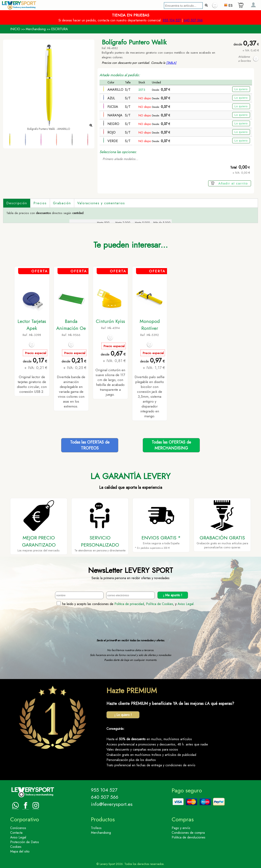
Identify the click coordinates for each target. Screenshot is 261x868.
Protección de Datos (25, 842)
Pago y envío (181, 828)
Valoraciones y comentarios (101, 203)
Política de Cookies (160, 604)
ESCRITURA (60, 29)
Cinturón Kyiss (110, 321)
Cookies (16, 847)
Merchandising (36, 29)
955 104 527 (172, 20)
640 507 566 (193, 20)
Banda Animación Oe (71, 325)
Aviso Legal (186, 604)
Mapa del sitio (20, 851)
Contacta (16, 833)
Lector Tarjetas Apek (32, 325)
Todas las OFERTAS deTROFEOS (90, 445)
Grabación (62, 203)
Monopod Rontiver (150, 325)
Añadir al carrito (233, 183)
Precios (40, 203)
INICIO (15, 29)
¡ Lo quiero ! (123, 715)
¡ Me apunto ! (173, 595)
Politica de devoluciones (189, 837)
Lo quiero (241, 89)
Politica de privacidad (129, 604)
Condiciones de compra (188, 833)
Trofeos (96, 828)
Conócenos (18, 828)
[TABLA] (171, 63)
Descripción (17, 203)
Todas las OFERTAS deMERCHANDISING (171, 445)
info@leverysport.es (112, 804)
